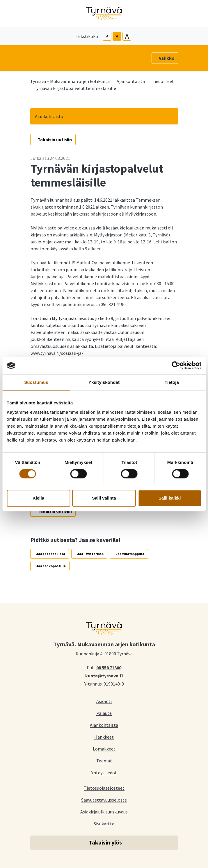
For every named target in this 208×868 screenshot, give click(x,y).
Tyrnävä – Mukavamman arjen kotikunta (70, 81)
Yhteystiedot (104, 772)
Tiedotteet (163, 81)
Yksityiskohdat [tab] (104, 382)
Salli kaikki (170, 498)
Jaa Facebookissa (51, 554)
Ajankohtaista (131, 81)
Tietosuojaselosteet (104, 788)
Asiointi (104, 701)
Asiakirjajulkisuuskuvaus (104, 812)
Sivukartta (104, 823)
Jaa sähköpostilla (51, 566)
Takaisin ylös (105, 842)
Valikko (167, 58)
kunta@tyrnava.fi (104, 675)
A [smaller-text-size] (107, 36)
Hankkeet (104, 737)
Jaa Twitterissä (90, 554)
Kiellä (38, 498)
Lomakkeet (104, 749)
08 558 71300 (109, 667)
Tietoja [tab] (172, 382)
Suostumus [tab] (36, 382)
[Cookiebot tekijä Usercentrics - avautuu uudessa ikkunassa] (176, 366)
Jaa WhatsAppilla (130, 554)
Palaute (104, 713)
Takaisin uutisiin (55, 140)
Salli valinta (104, 498)
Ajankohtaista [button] (49, 116)
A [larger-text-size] (127, 36)
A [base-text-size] (117, 36)
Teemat (104, 761)
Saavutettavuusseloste (104, 800)
